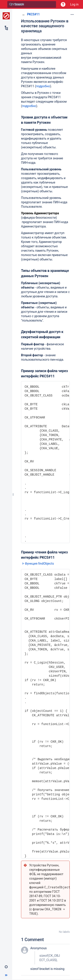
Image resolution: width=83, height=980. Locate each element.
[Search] (11, 4)
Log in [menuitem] (74, 4)
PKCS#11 (33, 14)
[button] (63, 4)
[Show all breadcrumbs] (23, 14)
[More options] (72, 15)
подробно (43, 86)
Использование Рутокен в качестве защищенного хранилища (45, 26)
